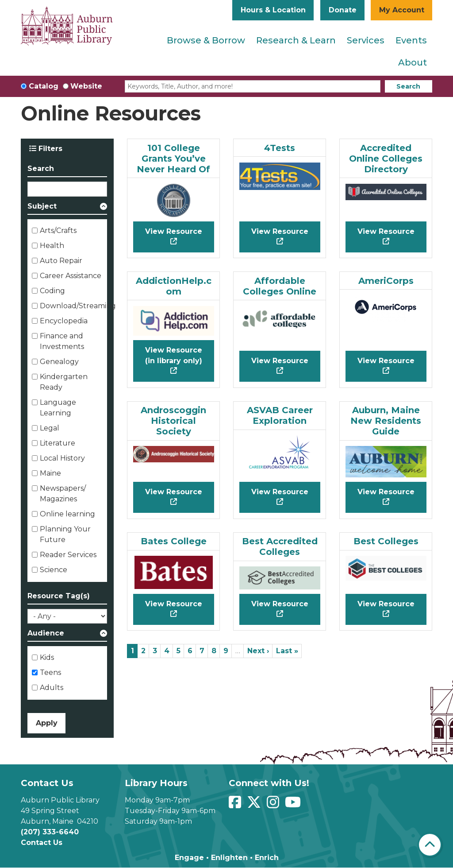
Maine (50, 473)
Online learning (67, 514)
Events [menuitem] (411, 40)
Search (408, 86)
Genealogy (59, 362)
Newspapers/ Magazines (63, 494)
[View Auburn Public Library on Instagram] (274, 805)
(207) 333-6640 (50, 832)
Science (54, 570)
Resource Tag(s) (59, 596)
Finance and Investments (62, 341)
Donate (343, 10)
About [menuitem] (413, 62)
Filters (46, 149)
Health (52, 246)
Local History (62, 458)
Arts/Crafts (58, 231)
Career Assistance (71, 276)
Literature (58, 443)
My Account (402, 10)
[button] (67, 208)
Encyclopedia (64, 321)
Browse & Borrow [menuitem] (206, 40)
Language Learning (58, 408)
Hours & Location (273, 10)
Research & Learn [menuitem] (296, 40)
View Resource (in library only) (174, 355)
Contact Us (42, 843)
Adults (52, 688)
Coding (52, 291)
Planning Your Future (65, 534)
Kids (47, 657)
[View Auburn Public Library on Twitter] (255, 805)
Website (86, 86)
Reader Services (68, 555)
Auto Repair (61, 261)
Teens (50, 672)
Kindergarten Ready (64, 382)
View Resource (174, 231)
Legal (50, 428)
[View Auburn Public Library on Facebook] (236, 805)
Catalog (44, 86)
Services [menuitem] (366, 40)
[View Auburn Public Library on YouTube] (294, 805)
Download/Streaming (78, 306)
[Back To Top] (430, 845)
